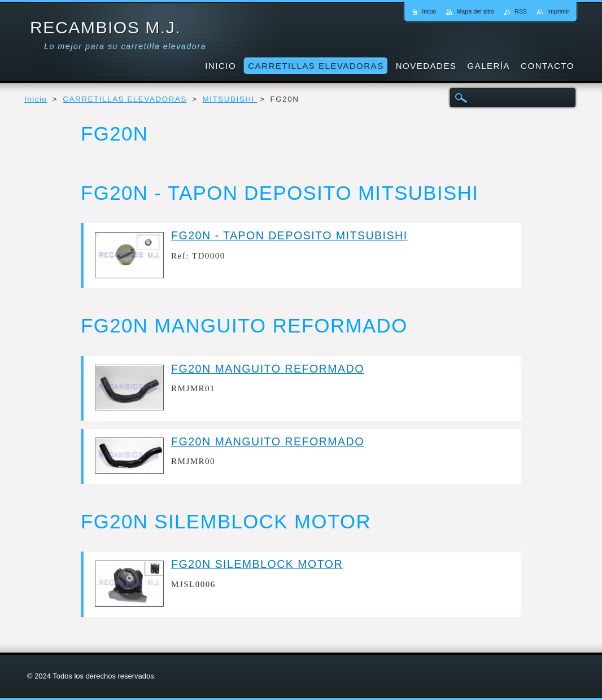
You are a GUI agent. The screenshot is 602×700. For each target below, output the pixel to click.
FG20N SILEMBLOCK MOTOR (257, 564)
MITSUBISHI (230, 99)
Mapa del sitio (475, 11)
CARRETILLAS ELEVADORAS (125, 99)
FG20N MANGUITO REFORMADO (268, 369)
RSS (521, 11)
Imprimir (558, 11)
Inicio (36, 99)
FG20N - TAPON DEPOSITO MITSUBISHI (289, 235)
